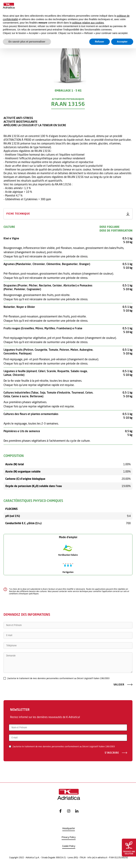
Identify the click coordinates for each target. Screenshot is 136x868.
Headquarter (69, 828)
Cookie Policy (69, 846)
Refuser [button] (100, 42)
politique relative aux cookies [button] (88, 23)
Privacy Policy (69, 837)
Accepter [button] (122, 42)
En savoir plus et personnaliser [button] (27, 42)
